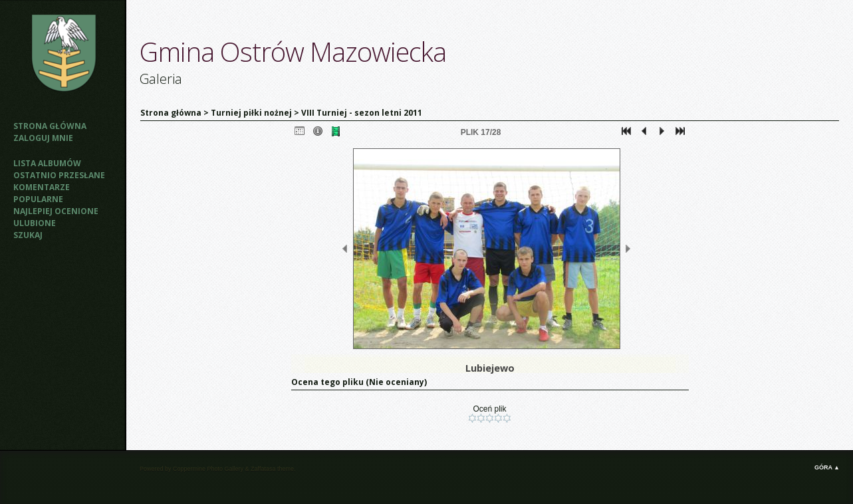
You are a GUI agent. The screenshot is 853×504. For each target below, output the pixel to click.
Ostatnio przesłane (59, 175)
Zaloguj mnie (43, 138)
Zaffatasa (263, 469)
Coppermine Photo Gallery (208, 469)
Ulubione (35, 223)
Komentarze (42, 187)
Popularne (38, 199)
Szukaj (28, 235)
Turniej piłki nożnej (251, 113)
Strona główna (50, 126)
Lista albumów (47, 163)
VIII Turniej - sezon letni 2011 (362, 113)
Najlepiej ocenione (56, 211)
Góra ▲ (827, 467)
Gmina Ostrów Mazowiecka (293, 52)
